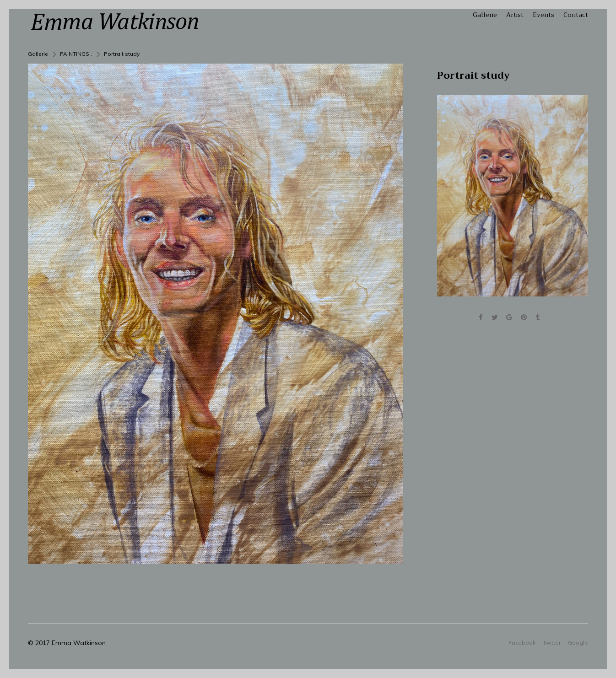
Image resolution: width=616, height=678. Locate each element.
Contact (576, 15)
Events (543, 15)
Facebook (522, 642)
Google (578, 642)
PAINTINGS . (76, 54)
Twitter (552, 642)
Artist (515, 15)
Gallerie (485, 15)
